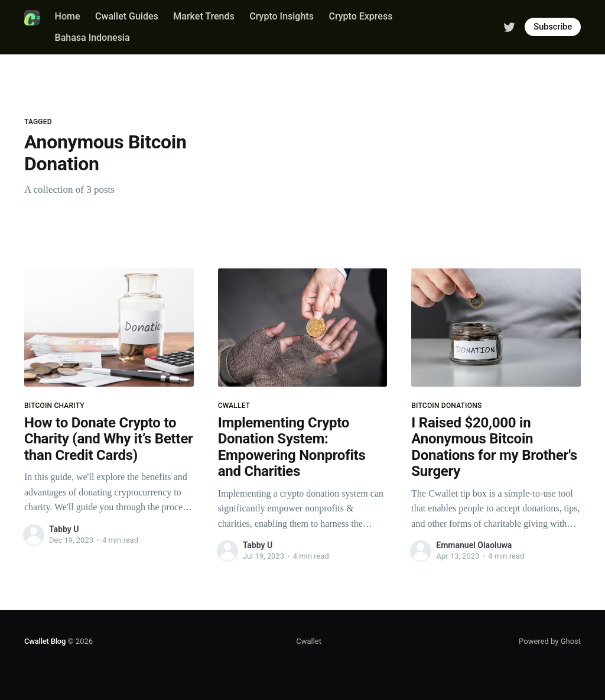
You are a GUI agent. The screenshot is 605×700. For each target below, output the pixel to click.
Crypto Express (360, 16)
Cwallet (309, 641)
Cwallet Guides (127, 16)
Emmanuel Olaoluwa (474, 545)
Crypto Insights (282, 16)
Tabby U (64, 529)
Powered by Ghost (550, 641)
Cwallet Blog (45, 641)
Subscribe (553, 27)
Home (68, 16)
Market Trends (204, 16)
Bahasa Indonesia (92, 38)
